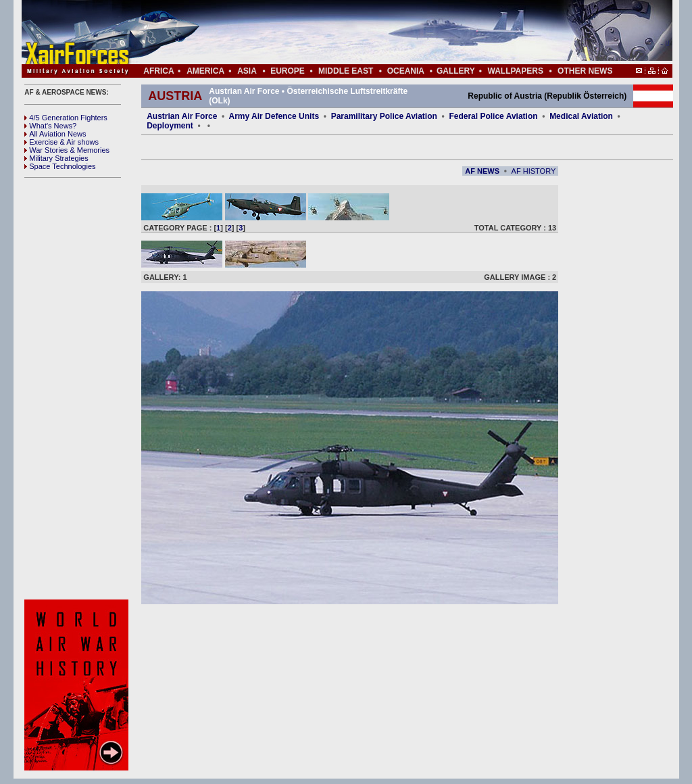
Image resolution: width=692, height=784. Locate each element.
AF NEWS (482, 171)
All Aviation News (55, 134)
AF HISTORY (534, 171)
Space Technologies (60, 166)
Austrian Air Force (182, 116)
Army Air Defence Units (274, 116)
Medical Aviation (581, 116)
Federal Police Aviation (493, 116)
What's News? (50, 126)
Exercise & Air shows (61, 142)
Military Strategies (56, 158)
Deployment (170, 126)
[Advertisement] (387, 32)
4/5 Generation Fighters (67, 118)
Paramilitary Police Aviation (386, 116)
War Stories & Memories (67, 150)
